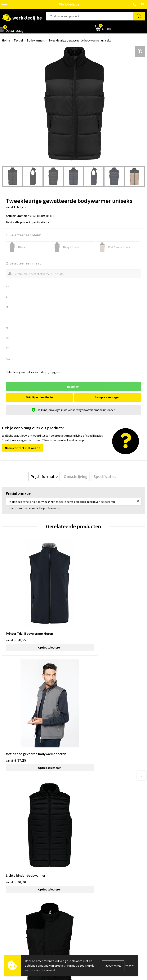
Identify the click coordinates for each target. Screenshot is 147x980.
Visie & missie (11, 894)
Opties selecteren (38, 623)
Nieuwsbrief (10, 888)
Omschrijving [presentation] (76, 476)
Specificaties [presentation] (105, 476)
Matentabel (10, 899)
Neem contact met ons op (23, 448)
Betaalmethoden (87, 888)
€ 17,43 (88, 713)
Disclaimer (82, 882)
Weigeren (129, 965)
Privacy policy (84, 831)
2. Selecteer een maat (23, 263)
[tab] (44, 476)
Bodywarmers (36, 40)
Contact (81, 825)
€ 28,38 (16, 713)
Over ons (8, 882)
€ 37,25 (88, 616)
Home (6, 40)
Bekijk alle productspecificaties (28, 222)
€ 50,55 (16, 616)
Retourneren (84, 894)
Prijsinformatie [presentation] (44, 476)
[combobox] (89, 16)
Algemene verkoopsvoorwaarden (97, 842)
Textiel (18, 40)
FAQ (78, 848)
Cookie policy (84, 837)
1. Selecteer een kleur (23, 235)
